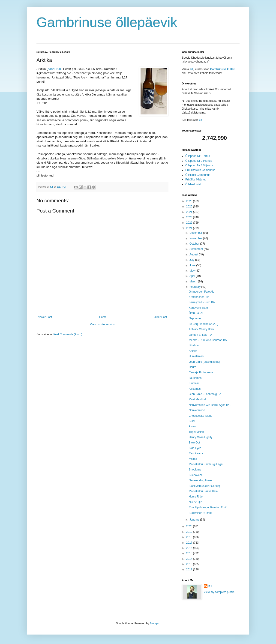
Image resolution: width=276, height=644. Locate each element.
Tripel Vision (196, 432)
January (195, 520)
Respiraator (196, 453)
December (196, 233)
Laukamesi (195, 378)
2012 (190, 569)
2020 (190, 526)
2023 (190, 217)
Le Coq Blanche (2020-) (203, 324)
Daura (193, 367)
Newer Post (45, 317)
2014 (190, 559)
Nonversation (197, 410)
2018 (190, 537)
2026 (190, 201)
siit (191, 69)
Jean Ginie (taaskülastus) (204, 362)
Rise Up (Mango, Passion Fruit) (208, 507)
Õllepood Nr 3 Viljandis (199, 165)
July (192, 260)
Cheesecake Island (201, 416)
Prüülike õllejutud (196, 180)
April (193, 276)
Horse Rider (196, 497)
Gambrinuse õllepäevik (107, 22)
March (194, 282)
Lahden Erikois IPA (200, 335)
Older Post (160, 317)
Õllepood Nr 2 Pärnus (199, 161)
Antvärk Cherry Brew (202, 329)
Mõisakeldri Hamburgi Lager (206, 464)
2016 (190, 548)
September (197, 249)
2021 (190, 228)
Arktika (193, 351)
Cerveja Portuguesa (201, 372)
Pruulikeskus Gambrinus (200, 170)
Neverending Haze (200, 480)
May (192, 271)
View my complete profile (219, 592)
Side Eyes (195, 448)
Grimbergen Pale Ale (202, 292)
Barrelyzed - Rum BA (202, 302)
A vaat (193, 426)
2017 (190, 543)
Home (103, 317)
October (195, 244)
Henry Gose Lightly (201, 437)
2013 (190, 564)
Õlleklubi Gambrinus (198, 175)
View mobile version (102, 324)
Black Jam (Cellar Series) (204, 486)
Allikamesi (195, 389)
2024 (190, 212)
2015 (190, 553)
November (196, 238)
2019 (190, 532)
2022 (190, 223)
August (194, 255)
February (195, 287)
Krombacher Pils (199, 297)
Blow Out (194, 443)
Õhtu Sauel (196, 313)
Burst (192, 421)
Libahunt (194, 345)
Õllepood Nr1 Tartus (198, 156)
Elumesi (194, 383)
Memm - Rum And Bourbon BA (208, 340)
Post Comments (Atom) (68, 334)
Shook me (195, 470)
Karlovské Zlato (198, 308)
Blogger (154, 623)
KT (210, 586)
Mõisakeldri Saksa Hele (203, 491)
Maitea (193, 459)
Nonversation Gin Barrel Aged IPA (210, 405)
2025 (190, 207)
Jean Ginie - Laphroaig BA (205, 394)
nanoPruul (54, 69)
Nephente (195, 318)
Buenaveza (196, 475)
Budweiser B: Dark (200, 513)
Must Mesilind (197, 399)
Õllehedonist (193, 184)
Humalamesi (196, 356)
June (193, 265)
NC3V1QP (195, 502)
